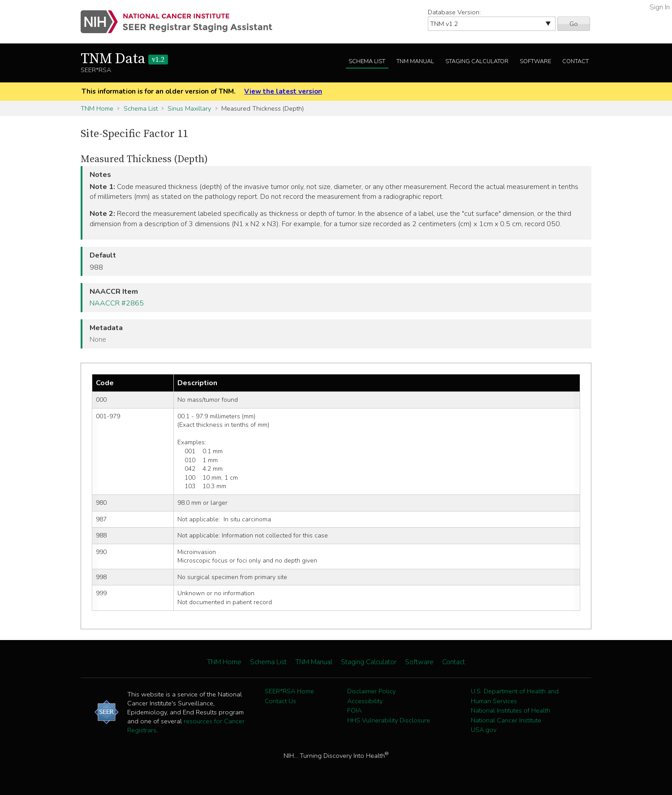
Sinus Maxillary (189, 108)
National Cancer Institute (506, 720)
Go (574, 24)
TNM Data (124, 59)
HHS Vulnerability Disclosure (389, 720)
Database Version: (454, 12)
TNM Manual (415, 61)
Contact (575, 61)
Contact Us (280, 701)
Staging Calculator (477, 61)
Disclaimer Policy (371, 691)
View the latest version (283, 91)
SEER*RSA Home (289, 691)
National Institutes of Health (510, 710)
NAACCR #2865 (117, 303)
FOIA (354, 710)
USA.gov (484, 730)
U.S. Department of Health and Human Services (515, 696)
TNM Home (97, 108)
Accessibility (365, 701)
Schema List (367, 61)
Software (535, 61)
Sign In (660, 7)
